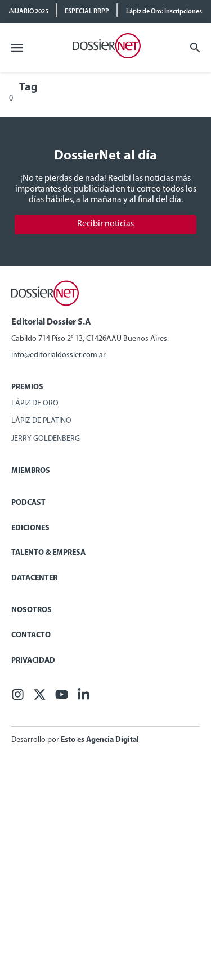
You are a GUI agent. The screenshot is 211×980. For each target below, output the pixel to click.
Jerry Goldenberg (46, 439)
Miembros (31, 471)
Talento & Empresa (48, 553)
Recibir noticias (105, 224)
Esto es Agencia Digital (100, 740)
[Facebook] (18, 698)
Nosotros (32, 610)
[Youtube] (62, 698)
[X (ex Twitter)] (40, 698)
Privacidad (33, 661)
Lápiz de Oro (35, 404)
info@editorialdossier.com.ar (59, 355)
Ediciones (30, 528)
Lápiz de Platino (41, 421)
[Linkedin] (84, 698)
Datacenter (34, 578)
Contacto (31, 635)
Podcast (28, 503)
